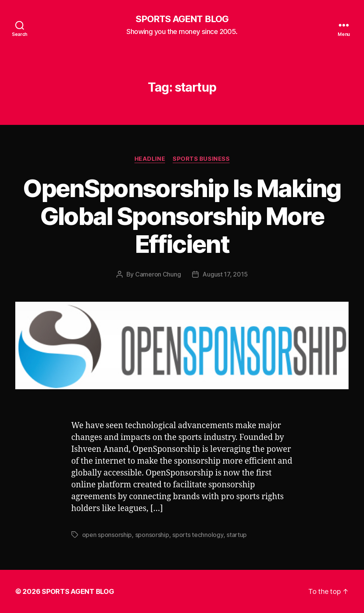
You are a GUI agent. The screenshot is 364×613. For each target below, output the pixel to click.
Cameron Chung (158, 274)
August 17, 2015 (225, 274)
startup (237, 535)
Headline (150, 159)
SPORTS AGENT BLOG (182, 19)
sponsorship (152, 535)
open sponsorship (107, 535)
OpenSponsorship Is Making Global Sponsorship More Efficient (182, 216)
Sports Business (201, 159)
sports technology (198, 535)
